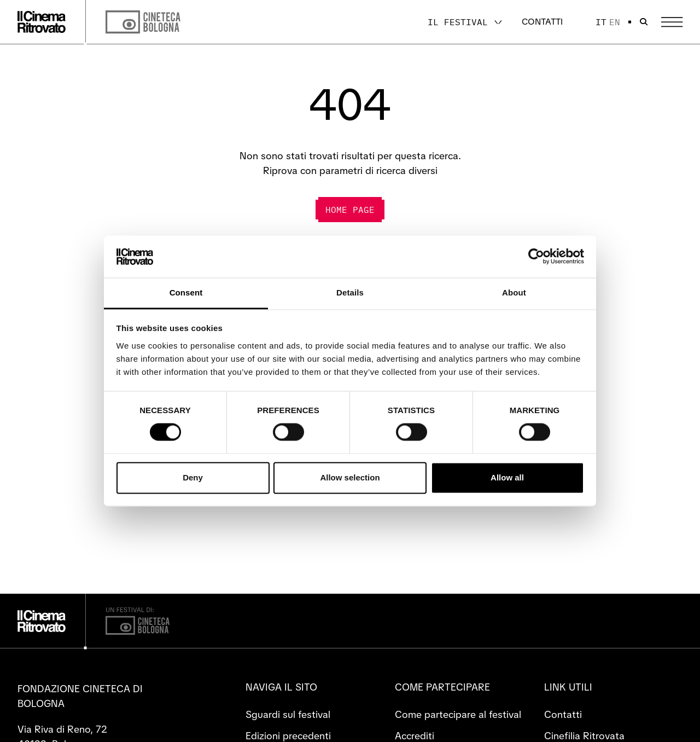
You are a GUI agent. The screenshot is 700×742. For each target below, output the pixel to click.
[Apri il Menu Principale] (672, 22)
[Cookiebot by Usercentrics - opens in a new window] (536, 257)
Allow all (507, 477)
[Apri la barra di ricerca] (644, 22)
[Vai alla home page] (42, 22)
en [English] (615, 22)
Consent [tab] (186, 292)
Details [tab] (350, 292)
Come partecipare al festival (458, 714)
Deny (193, 477)
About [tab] (514, 292)
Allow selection (350, 477)
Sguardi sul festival (288, 714)
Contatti (542, 22)
